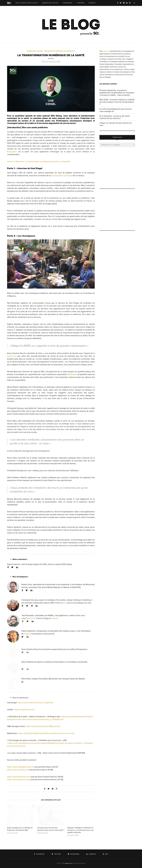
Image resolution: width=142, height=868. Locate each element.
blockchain (12, 356)
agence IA (106, 51)
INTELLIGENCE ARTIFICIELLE (27, 3)
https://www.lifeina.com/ (25, 710)
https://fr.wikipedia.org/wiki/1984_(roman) (43, 726)
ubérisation (13, 152)
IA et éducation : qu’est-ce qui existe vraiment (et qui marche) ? (115, 117)
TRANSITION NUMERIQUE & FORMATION (59, 51)
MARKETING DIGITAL (51, 3)
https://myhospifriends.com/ (19, 777)
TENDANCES (68, 3)
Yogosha (28, 634)
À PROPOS (80, 3)
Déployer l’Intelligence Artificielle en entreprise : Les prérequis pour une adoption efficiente (80, 830)
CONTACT (92, 3)
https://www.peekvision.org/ (19, 780)
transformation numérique (62, 176)
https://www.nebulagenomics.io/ (20, 767)
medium (55, 618)
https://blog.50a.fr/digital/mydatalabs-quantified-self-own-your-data (46, 733)
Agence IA (68, 863)
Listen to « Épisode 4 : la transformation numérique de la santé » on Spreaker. (39, 161)
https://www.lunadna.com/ (18, 770)
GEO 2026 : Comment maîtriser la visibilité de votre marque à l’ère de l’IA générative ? (117, 102)
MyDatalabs (72, 374)
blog (65, 603)
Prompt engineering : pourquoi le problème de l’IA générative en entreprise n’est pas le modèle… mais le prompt (117, 93)
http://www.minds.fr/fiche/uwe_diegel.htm (36, 703)
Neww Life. (31, 618)
